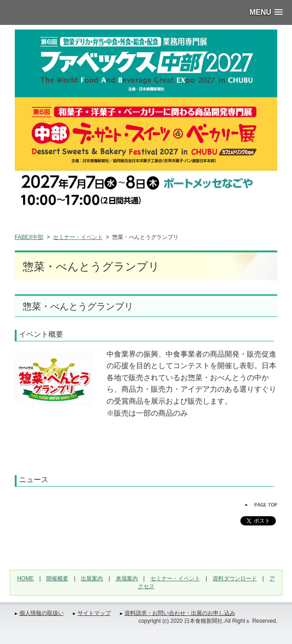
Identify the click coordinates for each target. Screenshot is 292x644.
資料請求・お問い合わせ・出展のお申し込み (180, 613)
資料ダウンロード (235, 578)
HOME (25, 578)
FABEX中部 (29, 237)
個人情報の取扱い (42, 613)
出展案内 (92, 578)
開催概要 (57, 578)
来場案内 (127, 578)
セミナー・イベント (78, 237)
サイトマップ (94, 613)
